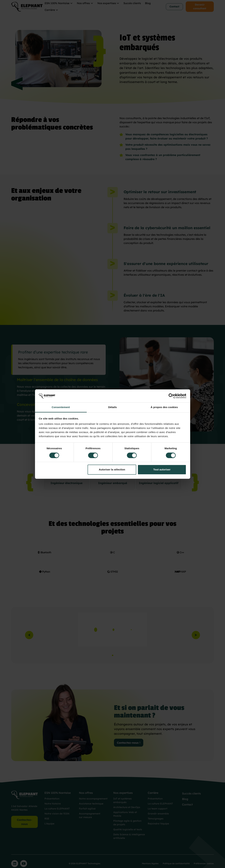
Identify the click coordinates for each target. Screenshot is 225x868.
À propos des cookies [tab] (164, 407)
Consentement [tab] (61, 407)
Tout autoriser (162, 470)
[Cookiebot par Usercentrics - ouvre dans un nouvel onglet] (171, 396)
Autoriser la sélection (112, 470)
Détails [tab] (113, 407)
